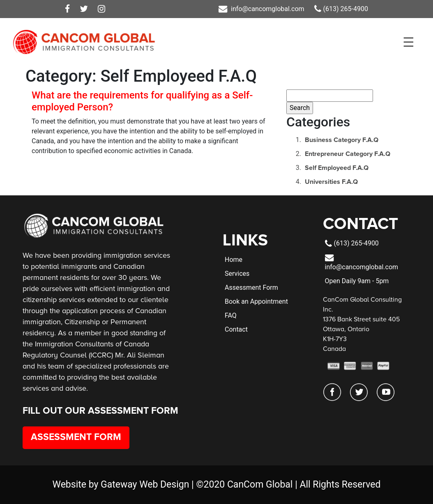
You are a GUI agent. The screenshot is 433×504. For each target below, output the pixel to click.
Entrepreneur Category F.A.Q (348, 154)
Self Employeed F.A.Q (337, 168)
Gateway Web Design (145, 485)
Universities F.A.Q (331, 182)
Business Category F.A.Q (342, 140)
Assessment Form (76, 437)
